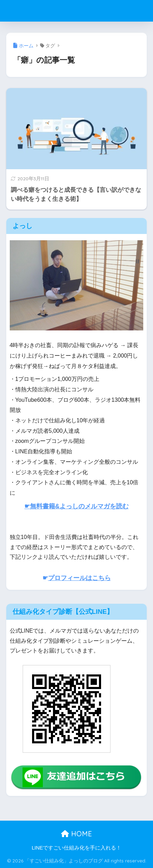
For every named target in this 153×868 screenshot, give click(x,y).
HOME (76, 834)
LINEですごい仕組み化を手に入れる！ (76, 848)
